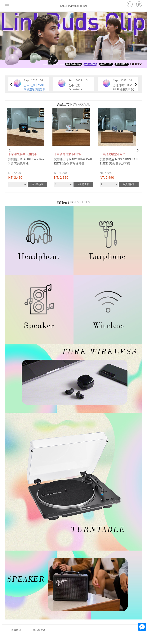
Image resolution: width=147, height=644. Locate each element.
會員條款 (16, 630)
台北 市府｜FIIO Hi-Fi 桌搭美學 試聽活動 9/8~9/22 (123, 89)
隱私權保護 (39, 630)
